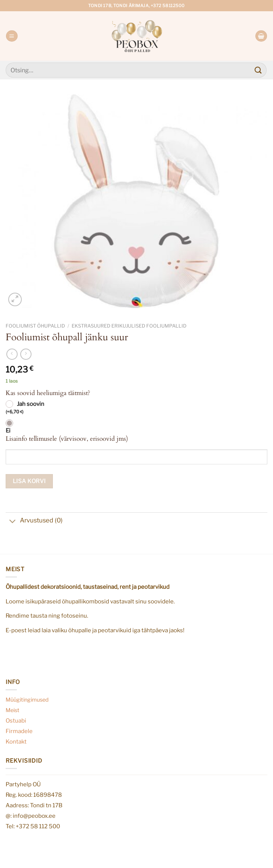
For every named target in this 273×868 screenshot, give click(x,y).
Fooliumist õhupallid (35, 326)
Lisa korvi (29, 481)
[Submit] (258, 70)
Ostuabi (16, 721)
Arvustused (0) (34, 521)
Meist (13, 710)
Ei (8, 431)
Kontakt (16, 742)
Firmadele (19, 731)
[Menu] (12, 36)
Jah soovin (25, 408)
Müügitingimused (27, 700)
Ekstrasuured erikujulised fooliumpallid (129, 326)
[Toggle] (13, 522)
